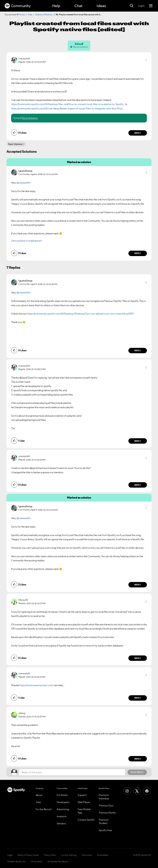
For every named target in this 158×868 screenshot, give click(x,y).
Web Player (84, 802)
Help (56, 6)
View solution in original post (26, 241)
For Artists (62, 795)
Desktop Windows (44, 15)
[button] (146, 60)
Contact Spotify (86, 820)
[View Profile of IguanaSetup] (25, 171)
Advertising (63, 809)
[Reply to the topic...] (72, 772)
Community (18, 6)
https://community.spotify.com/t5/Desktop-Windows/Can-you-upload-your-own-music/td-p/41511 (80, 314)
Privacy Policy (50, 855)
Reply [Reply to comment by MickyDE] (138, 658)
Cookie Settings (69, 855)
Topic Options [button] (15, 144)
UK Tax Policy (36, 862)
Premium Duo (106, 806)
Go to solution (80, 47)
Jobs (38, 802)
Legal (10, 855)
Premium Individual (104, 797)
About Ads (87, 855)
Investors (62, 816)
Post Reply (137, 772)
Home (22, 15)
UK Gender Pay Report (58, 862)
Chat (78, 6)
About (39, 795)
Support (82, 795)
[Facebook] (147, 791)
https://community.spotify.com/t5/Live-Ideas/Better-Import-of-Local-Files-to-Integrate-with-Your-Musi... (68, 108)
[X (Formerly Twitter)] (137, 791)
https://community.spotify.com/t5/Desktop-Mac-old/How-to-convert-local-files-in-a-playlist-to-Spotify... (68, 104)
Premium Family (107, 813)
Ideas (101, 6)
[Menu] (151, 6)
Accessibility (103, 855)
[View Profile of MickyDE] (23, 600)
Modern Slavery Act (17, 862)
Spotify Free (105, 830)
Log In (141, 6)
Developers (63, 802)
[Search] (132, 6)
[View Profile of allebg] (22, 713)
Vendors (61, 823)
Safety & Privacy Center (28, 855)
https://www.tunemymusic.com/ (36, 685)
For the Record (44, 809)
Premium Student (104, 821)
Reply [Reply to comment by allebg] (138, 759)
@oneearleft (23, 183)
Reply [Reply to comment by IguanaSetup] (138, 253)
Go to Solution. (30, 118)
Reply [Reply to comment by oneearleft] (138, 133)
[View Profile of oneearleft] (24, 58)
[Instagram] (127, 791)
